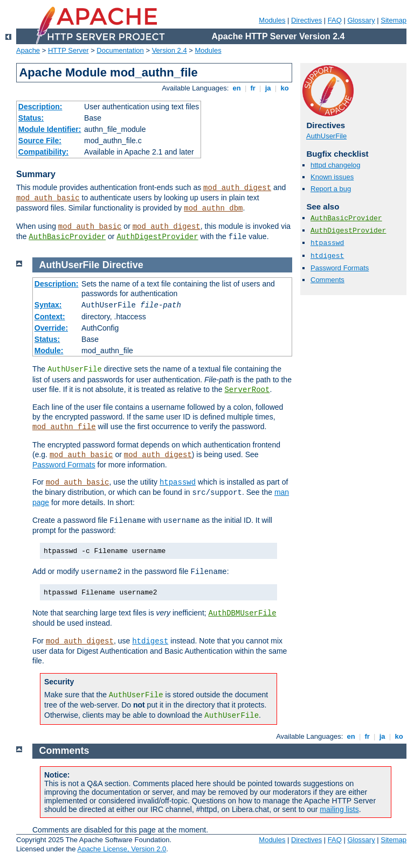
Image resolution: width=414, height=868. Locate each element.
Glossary (361, 20)
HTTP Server (68, 50)
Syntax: (48, 305)
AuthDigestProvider (157, 237)
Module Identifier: (50, 129)
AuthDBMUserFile (243, 613)
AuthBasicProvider (67, 237)
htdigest (327, 256)
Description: (40, 107)
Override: (51, 328)
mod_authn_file (64, 427)
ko (285, 88)
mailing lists (339, 809)
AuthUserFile (326, 136)
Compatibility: (43, 152)
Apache (28, 50)
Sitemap (394, 20)
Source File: (40, 141)
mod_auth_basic (48, 198)
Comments (327, 280)
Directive (123, 265)
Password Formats (340, 268)
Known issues (332, 177)
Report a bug (331, 189)
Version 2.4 (170, 50)
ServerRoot (247, 390)
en (237, 88)
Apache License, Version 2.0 (122, 849)
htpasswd (327, 243)
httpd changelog (336, 165)
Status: (31, 118)
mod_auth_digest (237, 188)
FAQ (335, 20)
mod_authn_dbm (213, 208)
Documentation (120, 50)
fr (253, 88)
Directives (306, 20)
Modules (272, 20)
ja (268, 88)
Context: (50, 317)
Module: (49, 351)
